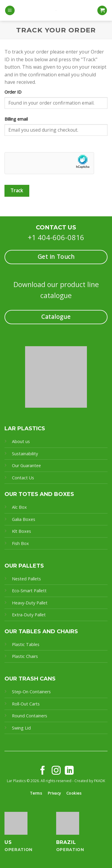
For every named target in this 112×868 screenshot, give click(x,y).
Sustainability (25, 454)
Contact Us (23, 478)
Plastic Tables (26, 644)
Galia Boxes (24, 519)
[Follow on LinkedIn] (69, 771)
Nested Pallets (26, 579)
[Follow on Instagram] (56, 771)
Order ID (13, 92)
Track (17, 190)
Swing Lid (21, 728)
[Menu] (10, 11)
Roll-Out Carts (26, 704)
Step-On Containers (31, 692)
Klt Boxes (22, 531)
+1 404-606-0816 (56, 237)
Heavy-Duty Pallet (30, 603)
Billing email (16, 119)
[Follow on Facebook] (43, 771)
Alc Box (19, 507)
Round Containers (30, 716)
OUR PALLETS (24, 566)
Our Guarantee (27, 465)
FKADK (100, 781)
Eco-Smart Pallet (28, 591)
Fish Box (20, 543)
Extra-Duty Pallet (29, 615)
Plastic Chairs (25, 656)
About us (21, 441)
